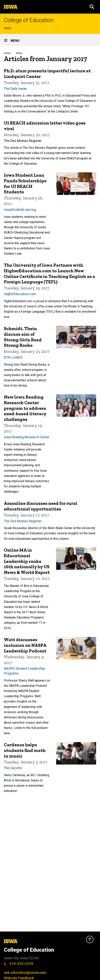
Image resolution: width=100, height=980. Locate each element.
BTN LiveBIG (13, 357)
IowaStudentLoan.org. (20, 210)
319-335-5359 (19, 964)
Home (7, 53)
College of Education (29, 20)
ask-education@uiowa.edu (25, 973)
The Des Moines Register (23, 521)
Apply (8, 28)
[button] (92, 7)
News (19, 53)
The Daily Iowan (15, 89)
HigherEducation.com (20, 294)
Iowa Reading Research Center (27, 437)
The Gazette (13, 768)
